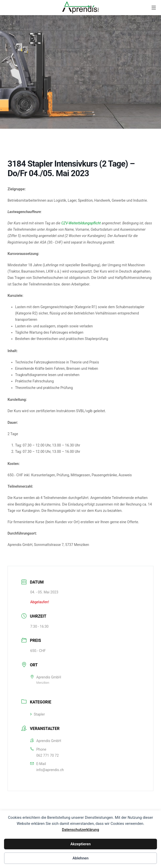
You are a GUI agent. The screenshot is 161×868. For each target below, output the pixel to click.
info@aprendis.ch (50, 770)
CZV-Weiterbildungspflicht (81, 223)
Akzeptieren (80, 844)
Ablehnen (81, 858)
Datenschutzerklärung (80, 830)
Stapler (38, 714)
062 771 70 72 (47, 755)
